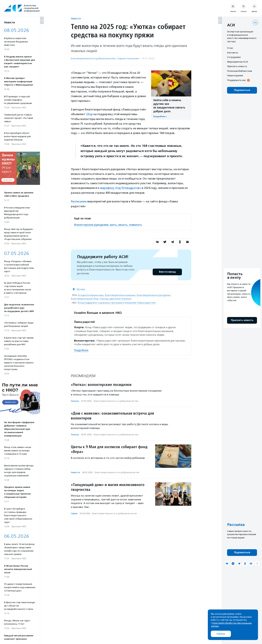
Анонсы (75, 400)
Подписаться (242, 90)
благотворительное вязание (120, 295)
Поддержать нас (236, 80)
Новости (76, 18)
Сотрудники (234, 57)
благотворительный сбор (85, 298)
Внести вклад (167, 271)
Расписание (79, 201)
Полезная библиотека (240, 71)
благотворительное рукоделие (153, 295)
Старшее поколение (128, 58)
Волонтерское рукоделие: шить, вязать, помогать (108, 224)
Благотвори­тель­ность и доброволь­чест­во (93, 58)
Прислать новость (237, 66)
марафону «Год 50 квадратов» (121, 188)
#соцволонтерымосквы (91, 295)
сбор (89, 114)
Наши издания (235, 75)
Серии (74, 513)
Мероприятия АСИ (237, 62)
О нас (230, 48)
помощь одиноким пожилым (116, 298)
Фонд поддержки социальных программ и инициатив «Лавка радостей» (117, 302)
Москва (81, 289)
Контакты (233, 53)
